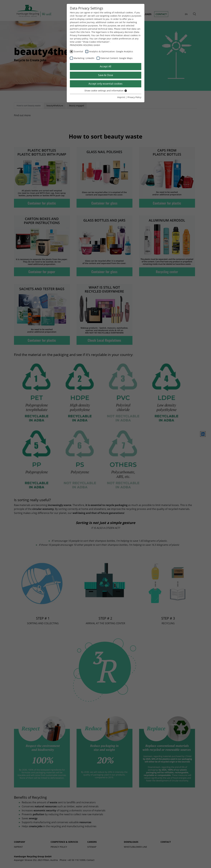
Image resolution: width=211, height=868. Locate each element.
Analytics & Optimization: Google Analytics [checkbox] (111, 51)
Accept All (105, 66)
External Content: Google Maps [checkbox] (117, 58)
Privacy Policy (134, 97)
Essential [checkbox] (78, 51)
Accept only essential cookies (105, 84)
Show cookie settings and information (105, 91)
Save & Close (106, 75)
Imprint (121, 97)
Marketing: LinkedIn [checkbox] (84, 58)
